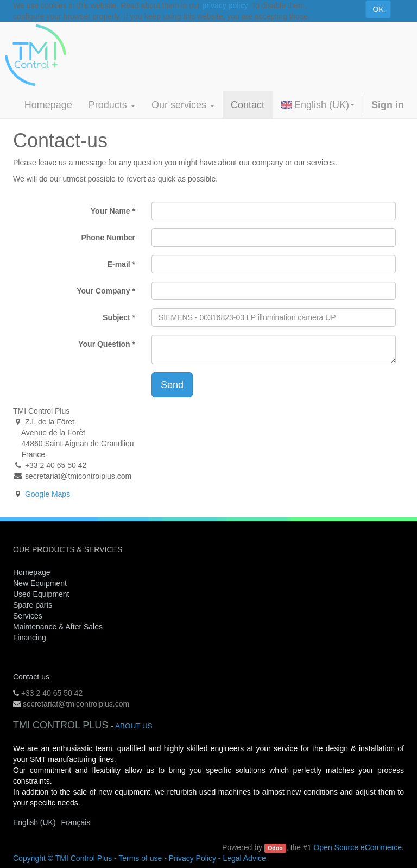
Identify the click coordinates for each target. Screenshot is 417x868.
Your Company (103, 291)
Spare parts (33, 605)
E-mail (119, 264)
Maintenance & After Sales (58, 627)
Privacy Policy (192, 858)
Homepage (32, 572)
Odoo (275, 848)
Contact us (31, 677)
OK (378, 9)
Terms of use (140, 858)
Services (29, 616)
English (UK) (318, 105)
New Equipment (40, 583)
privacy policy (225, 5)
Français (76, 822)
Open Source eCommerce (358, 847)
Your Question (104, 344)
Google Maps (48, 494)
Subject (116, 317)
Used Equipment (41, 594)
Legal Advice (244, 858)
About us (134, 726)
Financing (30, 638)
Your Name (110, 211)
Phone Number (108, 238)
